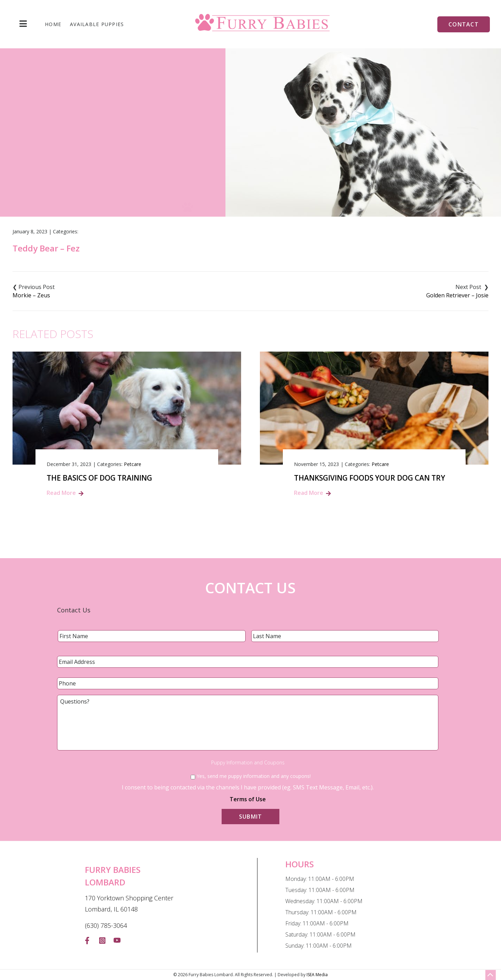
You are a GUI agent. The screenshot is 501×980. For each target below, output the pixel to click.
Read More (61, 493)
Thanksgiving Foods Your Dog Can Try (369, 478)
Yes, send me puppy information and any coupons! (254, 776)
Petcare (133, 464)
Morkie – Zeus (31, 295)
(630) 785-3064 (106, 925)
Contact (464, 24)
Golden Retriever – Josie (457, 295)
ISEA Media (317, 975)
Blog (233, 163)
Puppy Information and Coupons (248, 763)
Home (53, 24)
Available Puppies (97, 24)
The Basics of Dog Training (99, 478)
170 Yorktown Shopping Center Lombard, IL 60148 (129, 903)
